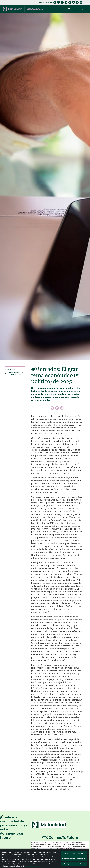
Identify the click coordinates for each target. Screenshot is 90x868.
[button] (69, 9)
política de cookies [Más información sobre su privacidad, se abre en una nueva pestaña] (33, 866)
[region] (45, 858)
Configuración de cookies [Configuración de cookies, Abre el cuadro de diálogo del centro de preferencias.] (74, 864)
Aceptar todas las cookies (74, 853)
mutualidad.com (45, 2)
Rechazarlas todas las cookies (74, 859)
